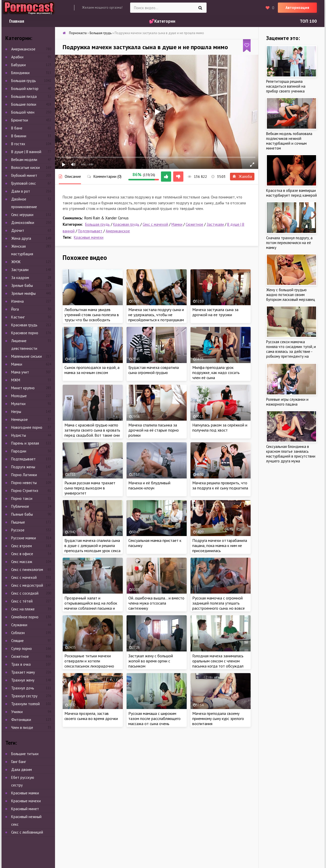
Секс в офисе (22, 554)
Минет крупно (23, 388)
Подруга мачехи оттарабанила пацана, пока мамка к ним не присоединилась (220, 545)
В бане (17, 128)
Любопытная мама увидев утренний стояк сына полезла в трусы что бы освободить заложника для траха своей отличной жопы (92, 320)
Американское (118, 231)
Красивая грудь (126, 224)
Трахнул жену (23, 680)
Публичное (20, 506)
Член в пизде (22, 727)
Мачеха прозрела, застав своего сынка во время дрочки (91, 716)
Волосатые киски (25, 168)
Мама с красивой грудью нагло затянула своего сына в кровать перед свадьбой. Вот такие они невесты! (92, 433)
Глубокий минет (24, 175)
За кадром (20, 278)
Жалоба (242, 176)
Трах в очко (21, 664)
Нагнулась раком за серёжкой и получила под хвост (220, 428)
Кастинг (18, 317)
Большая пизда (24, 96)
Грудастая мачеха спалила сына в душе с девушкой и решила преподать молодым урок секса (92, 545)
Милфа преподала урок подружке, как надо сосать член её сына (216, 372)
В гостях (18, 144)
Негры (16, 412)
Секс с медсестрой (27, 585)
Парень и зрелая (25, 443)
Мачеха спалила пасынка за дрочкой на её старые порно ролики (154, 430)
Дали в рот (21, 191)
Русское (18, 530)
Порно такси (22, 498)
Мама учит (20, 372)
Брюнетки (20, 120)
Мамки (177, 224)
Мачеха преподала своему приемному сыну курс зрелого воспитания (218, 718)
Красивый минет (25, 809)
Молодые (19, 396)
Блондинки (20, 73)
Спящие (17, 641)
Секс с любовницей (27, 832)
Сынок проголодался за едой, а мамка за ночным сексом (92, 370)
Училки (17, 712)
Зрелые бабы (22, 285)
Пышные (18, 522)
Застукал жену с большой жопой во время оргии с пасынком (151, 661)
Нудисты (19, 435)
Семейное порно (25, 617)
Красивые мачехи (89, 237)
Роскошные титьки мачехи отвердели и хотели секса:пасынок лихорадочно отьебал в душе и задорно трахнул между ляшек (89, 666)
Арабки (17, 57)
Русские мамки (24, 538)
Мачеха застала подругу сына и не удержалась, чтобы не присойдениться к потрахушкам (156, 315)
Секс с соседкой (25, 593)
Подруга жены (23, 467)
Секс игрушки (22, 215)
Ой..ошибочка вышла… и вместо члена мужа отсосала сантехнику (156, 603)
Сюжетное (194, 224)
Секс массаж (22, 562)
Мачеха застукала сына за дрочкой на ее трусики (215, 312)
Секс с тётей (22, 601)
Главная (17, 21)
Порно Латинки (24, 475)
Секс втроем (22, 546)
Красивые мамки (25, 793)
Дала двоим (22, 770)
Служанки (19, 625)
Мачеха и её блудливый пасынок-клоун (149, 485)
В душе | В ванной (26, 152)
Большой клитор (25, 89)
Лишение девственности (24, 345)
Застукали (215, 224)
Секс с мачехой (155, 224)
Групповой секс (24, 183)
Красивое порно (25, 333)
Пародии (19, 451)
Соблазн (18, 633)
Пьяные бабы (22, 514)
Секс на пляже (23, 609)
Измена (17, 301)
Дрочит (18, 230)
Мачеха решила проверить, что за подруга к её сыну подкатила (220, 485)
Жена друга (21, 238)
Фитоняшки (21, 720)
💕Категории (162, 21)
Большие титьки (25, 754)
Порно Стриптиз (25, 491)
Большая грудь (97, 224)
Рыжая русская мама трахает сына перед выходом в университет (90, 488)
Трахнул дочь (23, 688)
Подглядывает (90, 231)
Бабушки (18, 65)
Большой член (23, 112)
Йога (15, 309)
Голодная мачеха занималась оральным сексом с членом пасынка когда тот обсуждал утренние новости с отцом (218, 663)
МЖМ (16, 380)
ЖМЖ (16, 262)
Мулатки (18, 404)
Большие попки (24, 104)
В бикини (19, 136)
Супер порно (22, 649)
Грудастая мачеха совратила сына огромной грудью (154, 370)
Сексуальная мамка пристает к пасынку (155, 543)
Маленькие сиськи (26, 356)
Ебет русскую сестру (23, 781)
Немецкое (19, 419)
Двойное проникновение (24, 203)
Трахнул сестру (24, 696)
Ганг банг (19, 762)
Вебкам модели (24, 160)
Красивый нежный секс (26, 820)
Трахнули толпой (25, 704)
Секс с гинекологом (27, 570)
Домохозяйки (23, 223)
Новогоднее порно (27, 427)
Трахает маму (23, 672)
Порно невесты (24, 483)
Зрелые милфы (23, 293)
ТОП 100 (308, 21)
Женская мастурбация (22, 250)
